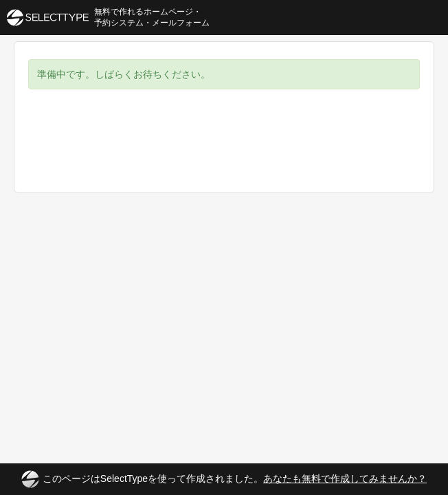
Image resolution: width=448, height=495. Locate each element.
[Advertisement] (224, 151)
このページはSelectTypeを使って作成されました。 (224, 479)
